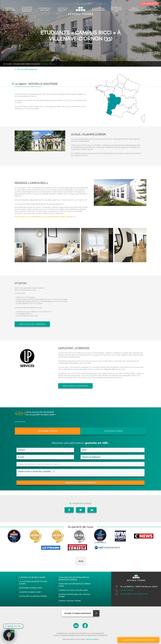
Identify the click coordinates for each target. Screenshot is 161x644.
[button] (75, 568)
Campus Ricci (47, 64)
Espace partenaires (134, 9)
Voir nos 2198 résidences (26, 69)
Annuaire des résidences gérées (27, 64)
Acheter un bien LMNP (63, 9)
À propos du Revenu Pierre (9, 9)
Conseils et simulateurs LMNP (116, 9)
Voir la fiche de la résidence (32, 324)
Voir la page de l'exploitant (75, 386)
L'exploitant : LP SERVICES (74, 348)
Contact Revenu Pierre (152, 9)
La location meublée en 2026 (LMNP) (27, 9)
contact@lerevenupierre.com (131, 594)
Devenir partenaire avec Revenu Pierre (75, 596)
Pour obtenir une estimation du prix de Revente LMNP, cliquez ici (45, 217)
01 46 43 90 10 (149, 4)
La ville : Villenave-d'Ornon (88, 134)
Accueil (7, 64)
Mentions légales (92, 639)
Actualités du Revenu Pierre (98, 9)
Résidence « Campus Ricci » (31, 183)
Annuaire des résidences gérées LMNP (75, 585)
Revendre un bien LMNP (45, 9)
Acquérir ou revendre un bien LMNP (138, 640)
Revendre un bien (48, 431)
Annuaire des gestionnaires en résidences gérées (74, 579)
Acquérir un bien (113, 431)
